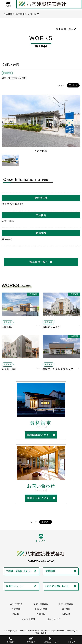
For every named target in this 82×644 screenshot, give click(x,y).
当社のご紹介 (16, 604)
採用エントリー (51, 640)
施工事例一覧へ (66, 29)
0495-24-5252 (41, 561)
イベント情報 (28, 619)
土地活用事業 (41, 609)
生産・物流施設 (66, 604)
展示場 (16, 614)
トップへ (72, 640)
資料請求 (31, 640)
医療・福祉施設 (41, 604)
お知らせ (66, 614)
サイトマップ (54, 619)
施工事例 (66, 609)
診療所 (23, 78)
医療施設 (7, 73)
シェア (61, 85)
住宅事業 (16, 609)
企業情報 (41, 614)
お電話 (10, 640)
